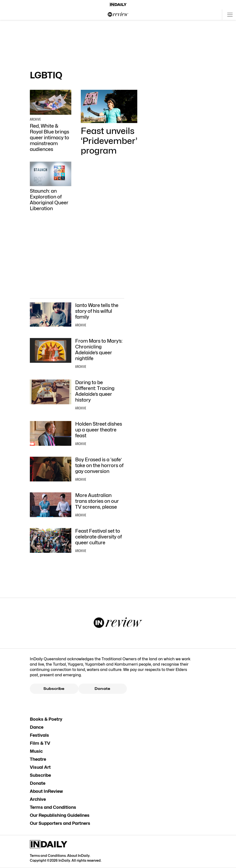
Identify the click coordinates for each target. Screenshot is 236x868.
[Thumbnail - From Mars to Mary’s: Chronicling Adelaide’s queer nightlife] (77, 354)
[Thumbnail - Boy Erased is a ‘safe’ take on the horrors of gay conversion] (77, 470)
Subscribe (54, 689)
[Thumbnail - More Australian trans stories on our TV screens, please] (77, 505)
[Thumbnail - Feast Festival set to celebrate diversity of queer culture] (77, 541)
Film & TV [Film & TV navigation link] (40, 743)
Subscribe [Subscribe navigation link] (40, 775)
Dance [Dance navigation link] (37, 727)
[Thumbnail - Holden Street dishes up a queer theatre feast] (77, 434)
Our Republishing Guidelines (60, 815)
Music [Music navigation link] (36, 751)
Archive (38, 799)
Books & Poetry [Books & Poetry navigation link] (46, 719)
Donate (102, 689)
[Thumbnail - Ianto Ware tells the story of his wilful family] (77, 315)
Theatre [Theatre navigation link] (38, 759)
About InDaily (78, 856)
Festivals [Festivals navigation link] (39, 735)
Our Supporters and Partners (60, 823)
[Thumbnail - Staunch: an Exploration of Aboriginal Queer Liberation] (51, 186)
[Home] (118, 5)
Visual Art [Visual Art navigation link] (40, 767)
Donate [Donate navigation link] (38, 783)
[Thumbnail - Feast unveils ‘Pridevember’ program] (109, 123)
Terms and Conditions (53, 807)
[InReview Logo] (118, 15)
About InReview (46, 791)
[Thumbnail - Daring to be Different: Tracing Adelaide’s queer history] (77, 396)
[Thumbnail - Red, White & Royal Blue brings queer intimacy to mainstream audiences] (51, 121)
